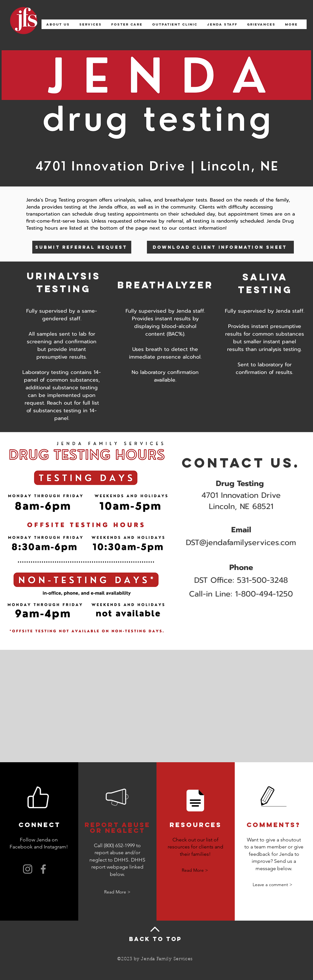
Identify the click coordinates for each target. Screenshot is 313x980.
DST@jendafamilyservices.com (241, 543)
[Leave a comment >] (272, 885)
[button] (90, 27)
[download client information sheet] (220, 247)
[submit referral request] (82, 247)
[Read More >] (117, 892)
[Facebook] (43, 869)
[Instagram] (28, 869)
